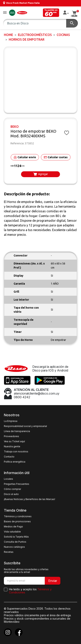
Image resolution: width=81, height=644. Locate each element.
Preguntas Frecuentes (17, 484)
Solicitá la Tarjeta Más (16, 537)
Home (8, 35)
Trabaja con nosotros (16, 452)
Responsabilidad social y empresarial (25, 426)
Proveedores (11, 436)
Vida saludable (12, 532)
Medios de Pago (13, 527)
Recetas (9, 552)
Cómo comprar (12, 489)
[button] (5, 13)
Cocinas (63, 35)
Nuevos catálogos (14, 547)
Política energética (15, 462)
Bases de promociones (17, 522)
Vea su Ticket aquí (14, 441)
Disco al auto (11, 494)
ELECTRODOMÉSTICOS (35, 35)
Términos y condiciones (18, 516)
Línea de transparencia (17, 431)
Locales (8, 479)
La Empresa (11, 421)
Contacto (9, 457)
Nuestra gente (12, 447)
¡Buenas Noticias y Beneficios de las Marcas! (29, 499)
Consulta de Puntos (15, 542)
